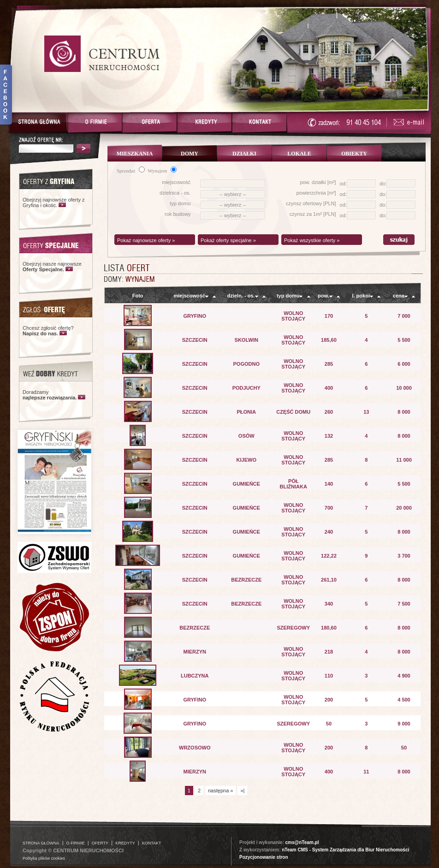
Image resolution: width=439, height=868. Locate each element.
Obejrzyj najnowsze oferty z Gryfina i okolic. (54, 202)
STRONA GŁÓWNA (41, 843)
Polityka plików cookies (44, 858)
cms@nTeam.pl (302, 842)
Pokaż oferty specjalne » (228, 240)
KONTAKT (152, 843)
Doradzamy (50, 395)
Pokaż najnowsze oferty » (146, 240)
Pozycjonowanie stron (264, 857)
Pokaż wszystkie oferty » (312, 240)
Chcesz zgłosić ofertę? (48, 331)
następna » (220, 791)
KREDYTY (125, 843)
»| (242, 791)
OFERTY (100, 843)
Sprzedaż (131, 171)
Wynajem (162, 171)
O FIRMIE (76, 843)
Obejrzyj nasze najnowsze (52, 267)
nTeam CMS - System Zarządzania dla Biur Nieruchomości (345, 850)
